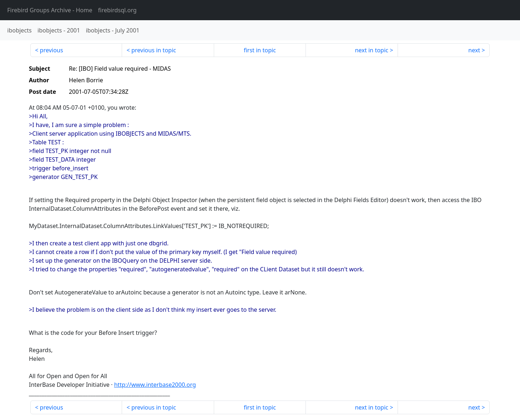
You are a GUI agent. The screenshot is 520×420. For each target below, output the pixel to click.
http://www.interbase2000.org (155, 385)
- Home (50, 10)
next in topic (372, 50)
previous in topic (154, 50)
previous (51, 50)
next (474, 50)
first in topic (260, 50)
